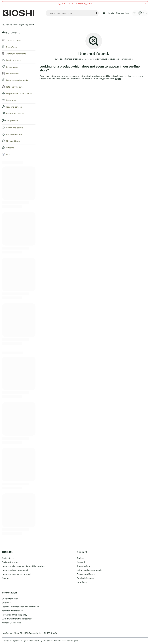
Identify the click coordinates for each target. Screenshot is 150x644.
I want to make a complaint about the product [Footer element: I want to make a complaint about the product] (23, 566)
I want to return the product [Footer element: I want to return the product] (15, 570)
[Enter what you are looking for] (72, 13)
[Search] (96, 13)
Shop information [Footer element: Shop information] (10, 599)
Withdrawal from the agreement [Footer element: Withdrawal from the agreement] (17, 619)
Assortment (11, 32)
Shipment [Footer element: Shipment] (7, 603)
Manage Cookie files (11, 623)
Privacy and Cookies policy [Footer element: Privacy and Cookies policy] (14, 615)
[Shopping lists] (123, 13)
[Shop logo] (18, 13)
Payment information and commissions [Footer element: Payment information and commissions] (20, 607)
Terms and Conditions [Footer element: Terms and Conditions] (12, 611)
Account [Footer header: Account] (82, 552)
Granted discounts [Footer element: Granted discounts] (86, 578)
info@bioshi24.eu (10, 633)
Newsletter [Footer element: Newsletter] (82, 582)
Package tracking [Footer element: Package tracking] (10, 562)
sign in (118, 79)
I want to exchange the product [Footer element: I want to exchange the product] (17, 574)
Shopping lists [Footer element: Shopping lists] (84, 566)
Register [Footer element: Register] (81, 558)
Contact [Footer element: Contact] (6, 578)
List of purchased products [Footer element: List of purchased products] (89, 570)
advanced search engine (121, 59)
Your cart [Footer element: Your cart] (81, 562)
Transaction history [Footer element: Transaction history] (86, 574)
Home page (18, 25)
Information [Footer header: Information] (9, 593)
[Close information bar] (145, 4)
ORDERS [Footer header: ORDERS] (7, 552)
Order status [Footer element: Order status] (8, 558)
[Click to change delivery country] (104, 13)
